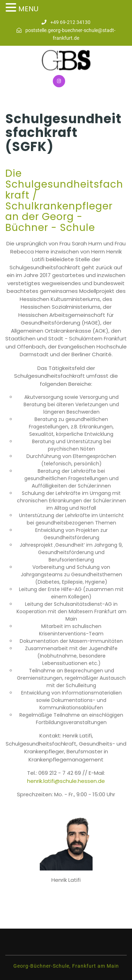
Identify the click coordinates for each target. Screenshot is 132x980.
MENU (28, 9)
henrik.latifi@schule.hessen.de (66, 781)
